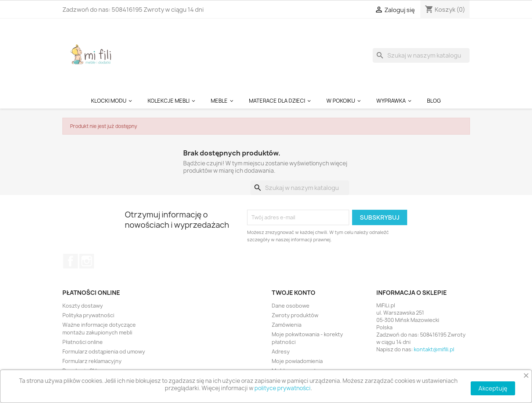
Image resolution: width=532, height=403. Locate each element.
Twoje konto (294, 293)
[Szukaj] (421, 55)
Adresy (281, 351)
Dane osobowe (291, 306)
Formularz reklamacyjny (92, 361)
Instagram (87, 261)
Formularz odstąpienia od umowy (104, 351)
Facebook (70, 261)
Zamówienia (287, 325)
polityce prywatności (283, 388)
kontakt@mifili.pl (434, 349)
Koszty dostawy (83, 306)
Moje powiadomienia (297, 361)
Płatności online (83, 342)
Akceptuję (493, 388)
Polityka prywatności (88, 315)
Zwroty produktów (295, 315)
